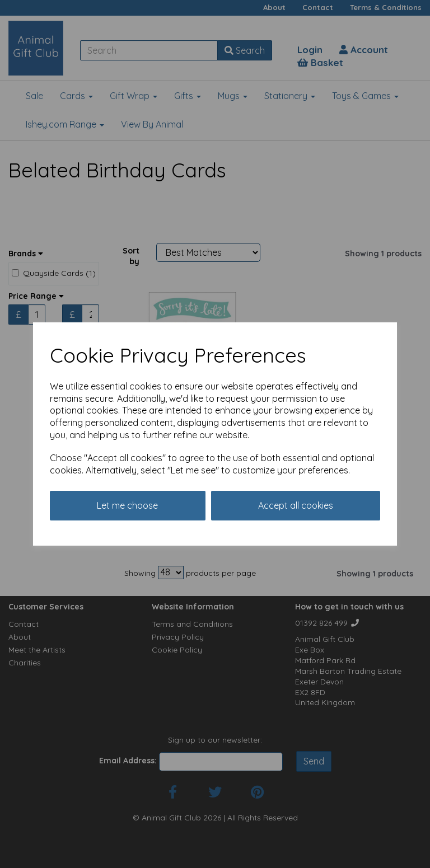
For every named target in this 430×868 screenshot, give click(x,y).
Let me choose (127, 505)
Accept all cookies (296, 505)
